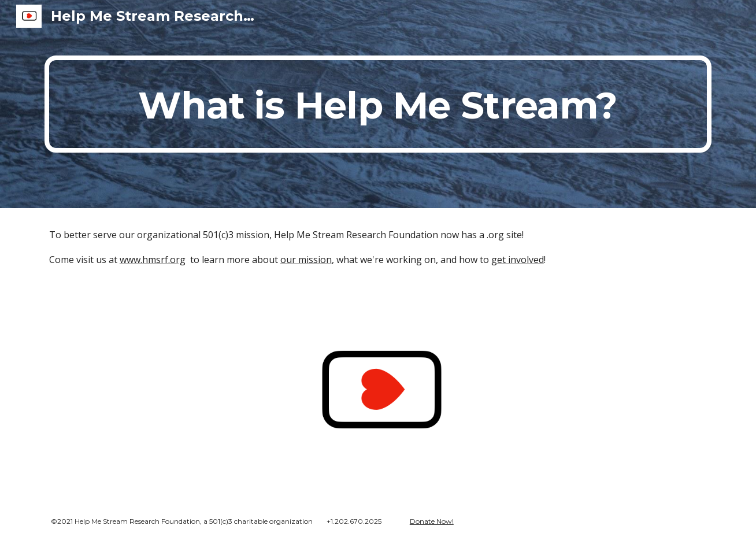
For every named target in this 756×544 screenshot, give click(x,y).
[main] (378, 104)
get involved (518, 260)
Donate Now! (432, 521)
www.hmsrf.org (153, 260)
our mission (306, 260)
